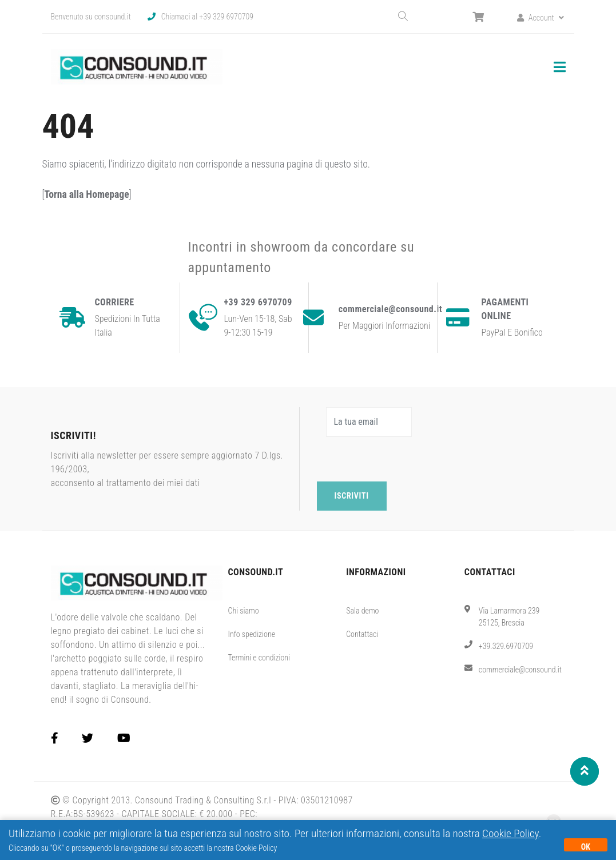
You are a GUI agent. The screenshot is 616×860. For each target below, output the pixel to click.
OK (586, 847)
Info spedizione (251, 634)
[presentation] (404, 459)
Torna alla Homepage (86, 194)
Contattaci (362, 634)
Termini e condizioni (259, 658)
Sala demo (362, 611)
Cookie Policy (510, 833)
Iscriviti (352, 496)
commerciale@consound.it (520, 670)
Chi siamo (243, 611)
